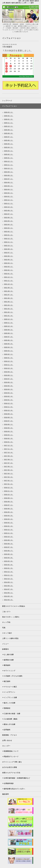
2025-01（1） (9, 158)
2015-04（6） (9, 558)
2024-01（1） (9, 197)
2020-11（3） (9, 323)
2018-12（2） (9, 403)
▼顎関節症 (6, 708)
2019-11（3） (9, 365)
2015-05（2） (9, 554)
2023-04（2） (9, 225)
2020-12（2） (9, 319)
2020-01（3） (9, 358)
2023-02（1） (9, 232)
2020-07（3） (9, 337)
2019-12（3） (9, 361)
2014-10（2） (9, 579)
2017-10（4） (9, 453)
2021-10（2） (9, 284)
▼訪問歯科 (6, 730)
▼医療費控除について (10, 751)
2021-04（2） (9, 305)
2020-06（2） (9, 340)
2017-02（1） (9, 481)
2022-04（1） (9, 263)
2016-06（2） (9, 509)
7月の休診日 (7, 47)
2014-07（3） (9, 589)
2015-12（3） (9, 530)
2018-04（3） (9, 431)
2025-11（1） (9, 123)
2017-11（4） (9, 449)
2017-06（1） (9, 467)
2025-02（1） (9, 154)
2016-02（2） (9, 523)
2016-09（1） (9, 498)
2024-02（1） (9, 193)
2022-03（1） (9, 267)
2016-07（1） (9, 505)
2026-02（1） (9, 116)
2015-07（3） (9, 547)
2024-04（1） (9, 189)
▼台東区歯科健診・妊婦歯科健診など (16, 778)
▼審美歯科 (6, 665)
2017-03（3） (9, 477)
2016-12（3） (9, 488)
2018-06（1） (9, 424)
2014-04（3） (9, 600)
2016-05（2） (9, 512)
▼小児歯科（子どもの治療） (13, 676)
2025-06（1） (9, 140)
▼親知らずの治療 (9, 724)
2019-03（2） (9, 393)
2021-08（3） (9, 291)
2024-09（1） (9, 172)
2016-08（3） (9, 502)
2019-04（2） (9, 389)
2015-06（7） (9, 551)
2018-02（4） (9, 438)
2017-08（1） (9, 460)
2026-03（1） (9, 112)
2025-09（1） (9, 130)
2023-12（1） (9, 200)
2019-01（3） (9, 400)
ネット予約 (6, 622)
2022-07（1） (9, 253)
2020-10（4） (9, 326)
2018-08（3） (9, 417)
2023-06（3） (9, 218)
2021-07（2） (9, 295)
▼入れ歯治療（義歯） (10, 719)
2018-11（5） (9, 407)
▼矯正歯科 (6, 681)
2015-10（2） (9, 537)
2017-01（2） (9, 484)
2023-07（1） (9, 214)
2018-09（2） (9, 414)
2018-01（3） (9, 442)
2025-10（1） (9, 126)
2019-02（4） (9, 396)
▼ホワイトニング (9, 671)
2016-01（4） (9, 526)
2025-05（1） (9, 144)
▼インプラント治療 (10, 697)
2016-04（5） (9, 516)
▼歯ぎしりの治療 (9, 703)
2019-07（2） (9, 379)
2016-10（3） (9, 495)
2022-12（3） (9, 239)
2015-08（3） (9, 544)
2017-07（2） (9, 463)
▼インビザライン (9, 692)
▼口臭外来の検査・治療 (11, 714)
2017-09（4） (9, 456)
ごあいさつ (6, 612)
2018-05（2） (9, 428)
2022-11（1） (9, 242)
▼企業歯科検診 (8, 783)
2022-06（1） (9, 256)
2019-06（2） (9, 382)
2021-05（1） (9, 302)
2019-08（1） (9, 375)
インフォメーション (10, 106)
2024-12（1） (9, 161)
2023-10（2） (9, 207)
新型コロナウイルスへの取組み (14, 606)
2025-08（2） (9, 133)
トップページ (7, 101)
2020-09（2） (9, 330)
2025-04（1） (9, 147)
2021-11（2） (9, 281)
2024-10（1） (9, 168)
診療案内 (5, 649)
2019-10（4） (9, 368)
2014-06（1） (9, 593)
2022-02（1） (9, 270)
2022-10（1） (9, 246)
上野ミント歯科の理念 (10, 638)
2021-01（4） (9, 316)
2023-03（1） (9, 228)
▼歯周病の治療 (8, 660)
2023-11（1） (9, 204)
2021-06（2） (9, 298)
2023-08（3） (9, 211)
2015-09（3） (9, 540)
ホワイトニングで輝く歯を (12, 762)
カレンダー (6, 746)
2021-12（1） (9, 277)
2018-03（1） (9, 435)
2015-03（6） (9, 561)
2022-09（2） (9, 249)
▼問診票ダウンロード (10, 757)
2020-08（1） (9, 333)
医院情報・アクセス (10, 735)
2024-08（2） (9, 175)
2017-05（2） (9, 470)
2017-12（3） (9, 446)
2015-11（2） (9, 533)
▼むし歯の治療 (8, 655)
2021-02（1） (9, 312)
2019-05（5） (9, 386)
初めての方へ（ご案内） (11, 617)
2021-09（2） (9, 288)
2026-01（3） (9, 119)
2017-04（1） (9, 474)
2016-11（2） (9, 491)
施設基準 (5, 794)
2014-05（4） (9, 596)
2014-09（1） (9, 582)
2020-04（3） (9, 347)
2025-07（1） (9, 137)
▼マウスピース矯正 (10, 687)
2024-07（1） (9, 179)
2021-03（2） (9, 309)
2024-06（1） (9, 182)
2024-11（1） (9, 165)
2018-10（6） (9, 410)
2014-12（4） (9, 572)
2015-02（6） (9, 565)
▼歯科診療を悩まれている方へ (14, 789)
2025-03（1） (9, 151)
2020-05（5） (9, 344)
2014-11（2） (9, 575)
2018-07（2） (9, 421)
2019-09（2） (9, 372)
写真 (4, 628)
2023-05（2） (9, 221)
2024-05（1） (9, 186)
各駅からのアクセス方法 (11, 773)
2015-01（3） (9, 568)
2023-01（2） (9, 235)
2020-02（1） (9, 354)
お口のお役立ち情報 (10, 767)
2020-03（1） (9, 351)
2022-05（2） (9, 260)
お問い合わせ (7, 740)
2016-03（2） (9, 519)
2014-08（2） (9, 586)
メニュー (5, 644)
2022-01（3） (9, 274)
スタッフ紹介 (7, 633)
